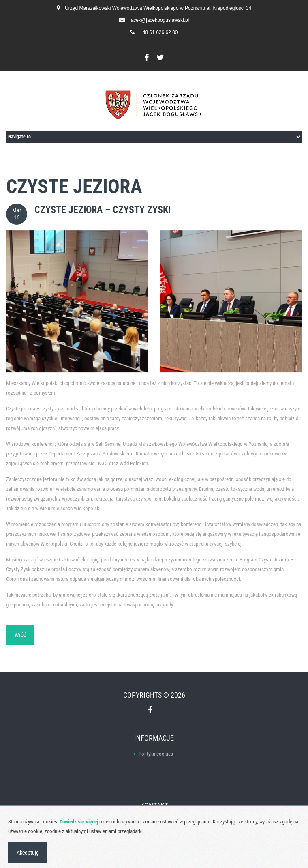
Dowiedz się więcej (79, 822)
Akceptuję (28, 853)
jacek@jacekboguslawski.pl (159, 20)
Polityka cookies (156, 754)
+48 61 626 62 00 (159, 32)
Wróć (20, 635)
